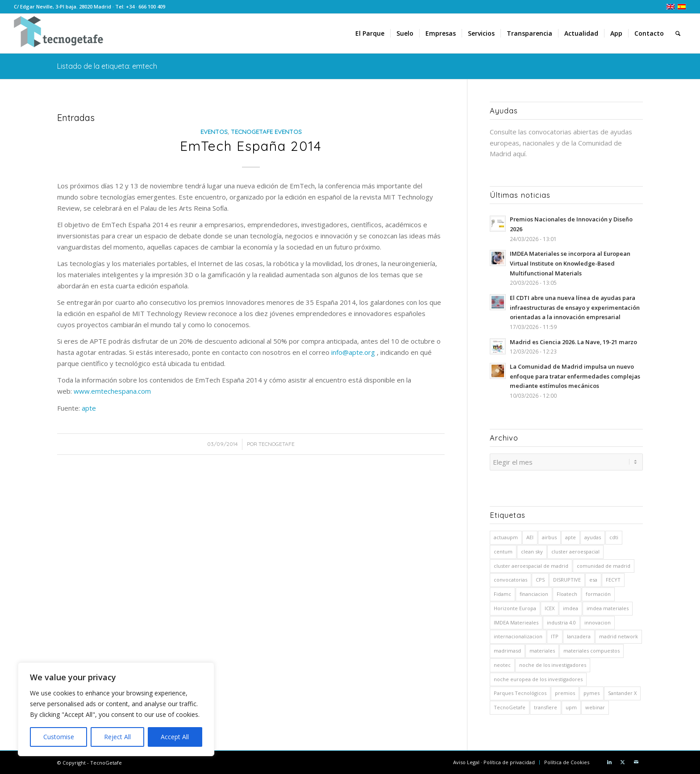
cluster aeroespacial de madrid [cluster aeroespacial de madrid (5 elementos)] (531, 564)
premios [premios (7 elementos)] (565, 692)
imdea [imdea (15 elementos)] (571, 607)
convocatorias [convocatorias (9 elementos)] (510, 578)
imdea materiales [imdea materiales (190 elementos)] (608, 607)
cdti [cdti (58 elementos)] (614, 536)
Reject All (117, 737)
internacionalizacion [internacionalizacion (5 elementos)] (518, 635)
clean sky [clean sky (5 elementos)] (532, 550)
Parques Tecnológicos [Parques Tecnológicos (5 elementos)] (520, 692)
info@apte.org (353, 352)
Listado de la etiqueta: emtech (107, 66)
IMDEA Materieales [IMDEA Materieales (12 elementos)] (516, 621)
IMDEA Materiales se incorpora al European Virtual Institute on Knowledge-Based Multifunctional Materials (570, 263)
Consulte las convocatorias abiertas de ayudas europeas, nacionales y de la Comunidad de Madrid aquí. (561, 143)
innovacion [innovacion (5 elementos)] (598, 621)
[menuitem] (370, 33)
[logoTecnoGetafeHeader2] (58, 33)
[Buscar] (678, 33)
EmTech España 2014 (251, 146)
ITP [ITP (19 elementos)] (555, 635)
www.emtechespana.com (112, 391)
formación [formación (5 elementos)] (598, 593)
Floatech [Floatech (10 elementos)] (567, 593)
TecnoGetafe (277, 444)
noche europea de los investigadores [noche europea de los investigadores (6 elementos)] (538, 678)
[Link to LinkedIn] (609, 761)
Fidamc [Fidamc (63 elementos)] (502, 593)
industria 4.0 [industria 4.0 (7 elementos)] (561, 621)
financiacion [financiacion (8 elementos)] (534, 593)
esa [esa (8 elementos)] (593, 578)
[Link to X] (623, 761)
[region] (116, 709)
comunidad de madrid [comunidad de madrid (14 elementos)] (604, 564)
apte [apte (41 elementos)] (571, 536)
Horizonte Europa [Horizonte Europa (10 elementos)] (515, 607)
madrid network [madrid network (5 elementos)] (619, 635)
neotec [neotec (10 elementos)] (502, 664)
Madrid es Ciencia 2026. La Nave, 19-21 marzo (573, 342)
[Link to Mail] (636, 761)
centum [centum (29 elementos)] (503, 550)
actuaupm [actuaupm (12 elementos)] (506, 536)
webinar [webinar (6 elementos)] (595, 706)
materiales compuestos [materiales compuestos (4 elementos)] (592, 649)
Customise (59, 737)
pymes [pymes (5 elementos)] (592, 692)
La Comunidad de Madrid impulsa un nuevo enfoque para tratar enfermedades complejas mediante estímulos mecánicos (575, 376)
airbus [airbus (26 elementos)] (549, 536)
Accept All (175, 737)
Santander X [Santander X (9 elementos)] (622, 692)
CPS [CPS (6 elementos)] (540, 578)
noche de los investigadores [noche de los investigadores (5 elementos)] (553, 664)
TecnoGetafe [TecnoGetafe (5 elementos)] (510, 706)
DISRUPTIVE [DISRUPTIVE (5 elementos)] (567, 578)
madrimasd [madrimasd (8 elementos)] (507, 649)
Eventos (214, 131)
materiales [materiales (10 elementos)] (542, 649)
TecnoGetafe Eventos (266, 131)
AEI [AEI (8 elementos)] (530, 536)
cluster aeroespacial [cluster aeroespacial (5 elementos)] (575, 550)
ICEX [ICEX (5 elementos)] (550, 607)
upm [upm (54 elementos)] (571, 706)
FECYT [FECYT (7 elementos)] (613, 578)
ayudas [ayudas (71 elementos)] (593, 536)
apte (89, 408)
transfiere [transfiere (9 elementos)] (546, 706)
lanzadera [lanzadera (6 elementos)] (579, 635)
